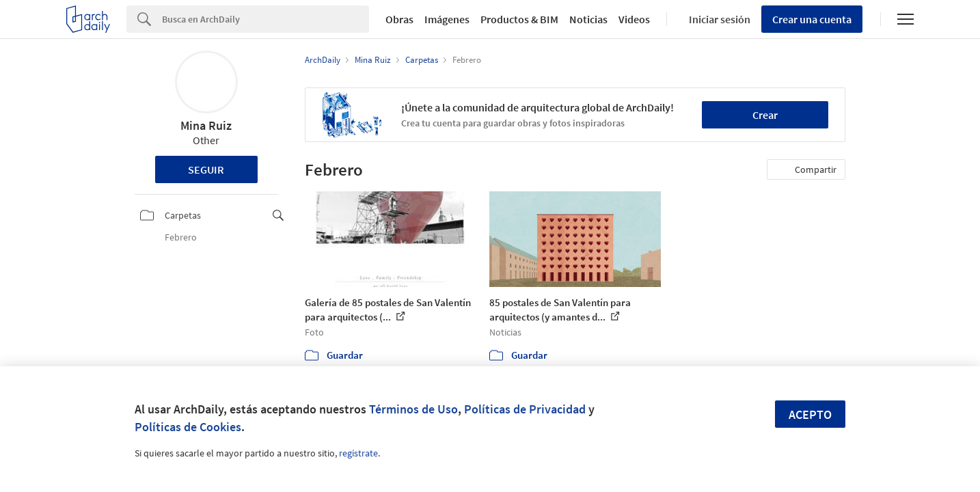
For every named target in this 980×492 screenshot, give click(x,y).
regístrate (358, 453)
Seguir (206, 169)
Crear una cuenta (812, 19)
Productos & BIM (519, 19)
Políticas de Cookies (188, 427)
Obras (399, 19)
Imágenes (447, 19)
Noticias (588, 19)
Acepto (810, 414)
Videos (634, 19)
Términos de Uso (413, 409)
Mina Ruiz (206, 125)
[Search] (266, 19)
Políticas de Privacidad (525, 409)
